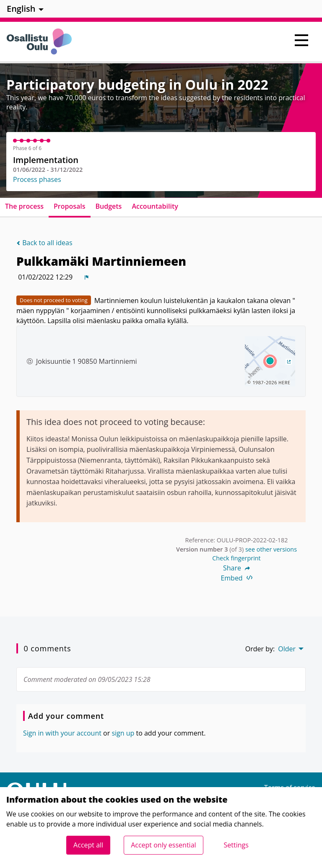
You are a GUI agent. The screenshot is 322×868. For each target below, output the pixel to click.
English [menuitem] (21, 9)
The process (24, 206)
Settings (236, 845)
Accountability (155, 206)
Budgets (109, 206)
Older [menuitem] (287, 649)
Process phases (37, 179)
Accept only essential (163, 845)
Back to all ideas (44, 243)
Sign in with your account (62, 733)
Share (236, 568)
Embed (236, 578)
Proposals (70, 206)
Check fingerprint (236, 558)
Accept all (88, 845)
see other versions (271, 549)
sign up (123, 733)
